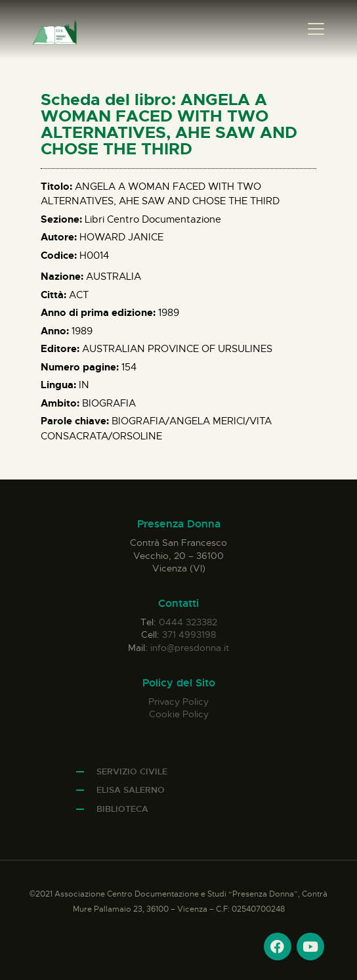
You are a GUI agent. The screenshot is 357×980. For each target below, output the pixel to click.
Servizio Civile (132, 771)
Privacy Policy (178, 702)
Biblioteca (122, 809)
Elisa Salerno (131, 790)
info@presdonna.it (190, 648)
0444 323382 (188, 622)
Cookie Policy (179, 714)
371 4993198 (189, 635)
